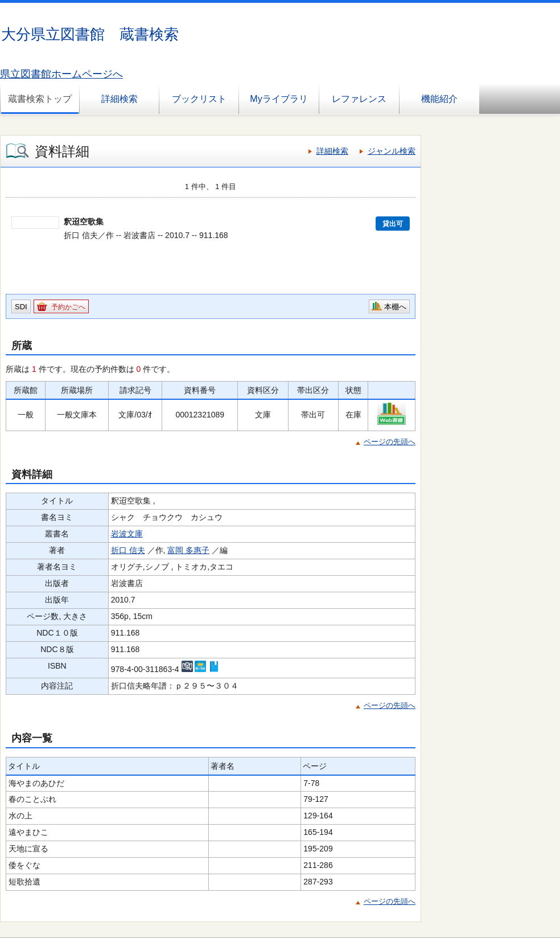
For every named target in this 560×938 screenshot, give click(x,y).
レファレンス (359, 99)
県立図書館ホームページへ (61, 74)
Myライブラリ (279, 99)
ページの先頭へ (390, 442)
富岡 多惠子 (188, 550)
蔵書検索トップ (40, 99)
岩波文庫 (127, 534)
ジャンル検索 (392, 151)
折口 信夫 (128, 550)
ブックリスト (199, 99)
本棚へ (395, 307)
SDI (21, 307)
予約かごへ (68, 307)
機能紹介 (439, 99)
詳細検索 (120, 99)
